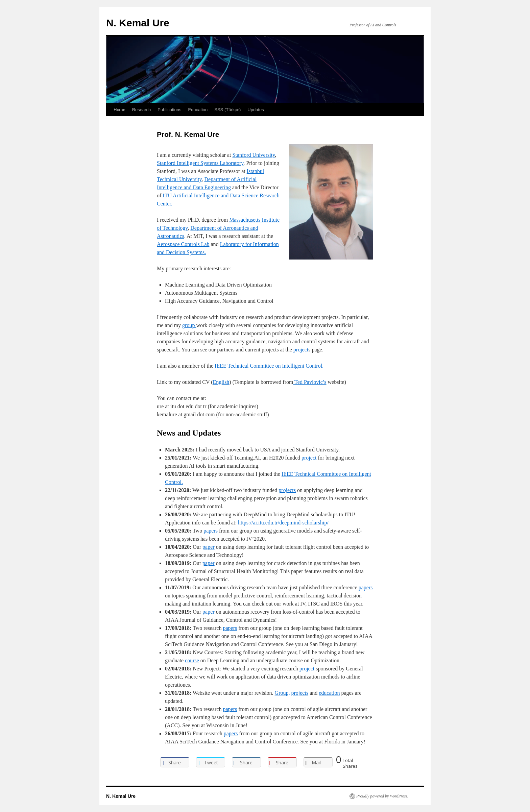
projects (287, 490)
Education (198, 110)
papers (211, 531)
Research (142, 110)
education (329, 693)
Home (119, 110)
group (189, 325)
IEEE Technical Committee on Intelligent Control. (269, 366)
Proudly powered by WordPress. (382, 796)
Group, (282, 693)
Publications (169, 110)
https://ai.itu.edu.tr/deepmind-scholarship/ (283, 523)
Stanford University (254, 155)
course (192, 660)
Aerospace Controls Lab (183, 244)
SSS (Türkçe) (227, 110)
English (221, 382)
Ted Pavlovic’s (310, 382)
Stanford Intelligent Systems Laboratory (200, 163)
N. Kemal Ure (138, 23)
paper (209, 547)
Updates (256, 110)
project (301, 350)
